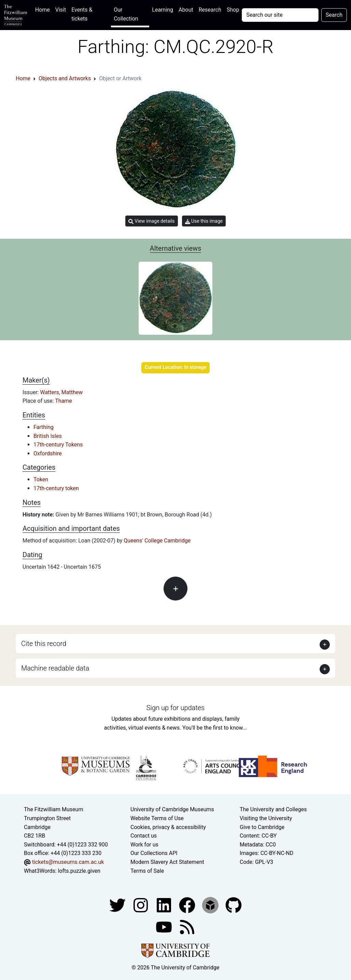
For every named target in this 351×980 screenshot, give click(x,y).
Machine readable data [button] (55, 668)
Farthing (44, 427)
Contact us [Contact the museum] (144, 836)
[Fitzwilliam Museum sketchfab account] (211, 905)
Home (44, 9)
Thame (64, 401)
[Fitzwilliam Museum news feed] (187, 927)
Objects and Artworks (65, 78)
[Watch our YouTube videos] (165, 927)
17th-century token (56, 488)
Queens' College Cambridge (157, 541)
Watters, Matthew (61, 392)
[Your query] (280, 15)
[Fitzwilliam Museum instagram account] (141, 905)
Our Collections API (154, 853)
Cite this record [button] (44, 644)
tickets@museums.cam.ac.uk (68, 862)
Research (210, 10)
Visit (61, 10)
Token (41, 479)
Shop (233, 10)
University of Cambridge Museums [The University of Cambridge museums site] (172, 809)
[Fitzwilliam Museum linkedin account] (188, 905)
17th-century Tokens (58, 445)
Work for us (144, 845)
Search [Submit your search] (334, 15)
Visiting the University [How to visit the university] (266, 818)
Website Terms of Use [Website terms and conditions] (157, 818)
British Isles (48, 436)
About (186, 10)
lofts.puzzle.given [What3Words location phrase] (79, 871)
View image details (152, 221)
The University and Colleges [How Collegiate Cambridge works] (273, 809)
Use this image (204, 221)
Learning (163, 10)
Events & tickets (82, 14)
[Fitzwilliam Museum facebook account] (165, 905)
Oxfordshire (48, 453)
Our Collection (126, 14)
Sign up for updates (175, 708)
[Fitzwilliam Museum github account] (234, 905)
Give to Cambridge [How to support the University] (262, 827)
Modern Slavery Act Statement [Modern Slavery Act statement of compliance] (167, 862)
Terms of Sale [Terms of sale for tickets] (147, 871)
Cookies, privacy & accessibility (168, 827)
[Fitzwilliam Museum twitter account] (118, 905)
